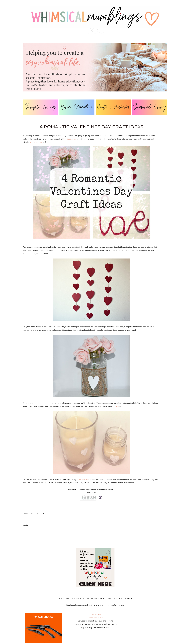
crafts (32, 514)
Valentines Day (36, 142)
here (117, 406)
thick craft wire (83, 479)
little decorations (70, 139)
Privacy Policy (96, 614)
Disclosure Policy (96, 617)
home (42, 514)
